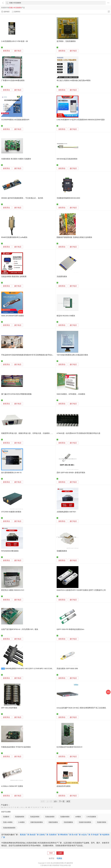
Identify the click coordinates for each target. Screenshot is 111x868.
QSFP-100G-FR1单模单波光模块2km (70, 629)
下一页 (62, 801)
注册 (60, 853)
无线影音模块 (102, 822)
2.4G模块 (21, 822)
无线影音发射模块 (85, 822)
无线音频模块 (68, 822)
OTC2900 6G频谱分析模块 (11, 512)
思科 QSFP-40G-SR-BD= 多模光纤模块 (71, 473)
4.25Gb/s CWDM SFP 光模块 (12, 786)
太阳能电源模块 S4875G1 (66, 512)
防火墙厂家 (76, 835)
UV (43, 807)
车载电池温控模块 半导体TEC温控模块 (16, 747)
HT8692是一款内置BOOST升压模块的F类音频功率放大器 (78, 433)
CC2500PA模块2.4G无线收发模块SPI (15, 120)
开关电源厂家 (96, 835)
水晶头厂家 (86, 835)
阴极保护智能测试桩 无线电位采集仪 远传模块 (74, 237)
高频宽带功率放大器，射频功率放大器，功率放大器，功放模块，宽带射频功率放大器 (34, 433)
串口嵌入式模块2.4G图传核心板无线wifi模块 (74, 80)
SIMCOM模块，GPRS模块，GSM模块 (71, 394)
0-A (2, 807)
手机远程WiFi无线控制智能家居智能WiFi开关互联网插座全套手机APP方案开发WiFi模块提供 (36, 355)
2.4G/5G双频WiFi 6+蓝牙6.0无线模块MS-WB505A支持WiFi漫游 (81, 120)
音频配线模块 (62, 551)
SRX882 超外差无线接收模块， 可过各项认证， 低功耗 (22, 198)
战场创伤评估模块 (64, 786)
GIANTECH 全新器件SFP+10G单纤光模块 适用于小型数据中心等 (81, 590)
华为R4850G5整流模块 (10, 551)
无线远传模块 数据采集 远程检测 (14, 277)
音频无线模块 (53, 822)
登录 (51, 853)
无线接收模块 (20, 817)
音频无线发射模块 (37, 822)
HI (18, 807)
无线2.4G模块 (8, 822)
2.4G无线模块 (91, 817)
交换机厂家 (44, 835)
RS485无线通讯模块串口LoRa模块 (14, 237)
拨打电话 (18, 51)
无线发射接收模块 (9, 828)
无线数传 (6, 817)
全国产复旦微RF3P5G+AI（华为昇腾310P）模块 (20, 629)
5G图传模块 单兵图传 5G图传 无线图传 (16, 159)
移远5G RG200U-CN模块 (66, 316)
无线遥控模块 (35, 817)
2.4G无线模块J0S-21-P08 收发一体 (14, 41)
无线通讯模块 (62, 277)
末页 (68, 801)
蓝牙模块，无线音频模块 (66, 41)
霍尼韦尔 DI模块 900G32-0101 (13, 590)
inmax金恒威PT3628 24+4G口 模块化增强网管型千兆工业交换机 (81, 708)
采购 (108, 692)
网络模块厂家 (66, 835)
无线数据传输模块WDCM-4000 (68, 198)
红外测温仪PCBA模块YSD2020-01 (70, 747)
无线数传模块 (65, 817)
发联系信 (6, 51)
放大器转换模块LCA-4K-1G (11, 473)
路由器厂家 (34, 835)
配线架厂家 (25, 835)
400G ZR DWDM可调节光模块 (12, 316)
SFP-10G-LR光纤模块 (9, 708)
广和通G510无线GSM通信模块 (13, 80)
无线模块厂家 (54, 835)
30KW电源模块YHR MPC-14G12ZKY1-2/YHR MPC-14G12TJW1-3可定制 (32, 669)
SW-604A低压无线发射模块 (67, 159)
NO (29, 807)
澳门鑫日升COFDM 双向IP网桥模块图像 (16, 394)
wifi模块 (78, 817)
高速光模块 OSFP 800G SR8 (67, 669)
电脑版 (59, 858)
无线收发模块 (50, 817)
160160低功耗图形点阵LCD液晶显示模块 (72, 355)
